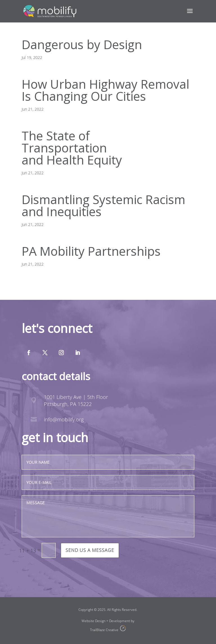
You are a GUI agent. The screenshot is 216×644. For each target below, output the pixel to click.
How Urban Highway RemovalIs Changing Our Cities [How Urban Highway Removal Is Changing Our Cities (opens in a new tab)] (105, 90)
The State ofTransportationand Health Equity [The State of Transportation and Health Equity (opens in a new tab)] (72, 148)
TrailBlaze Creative (105, 630)
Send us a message (90, 550)
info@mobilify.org (64, 419)
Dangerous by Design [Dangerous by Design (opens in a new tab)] (82, 44)
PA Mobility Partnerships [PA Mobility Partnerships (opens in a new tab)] (91, 251)
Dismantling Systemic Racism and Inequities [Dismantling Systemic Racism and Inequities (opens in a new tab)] (103, 205)
